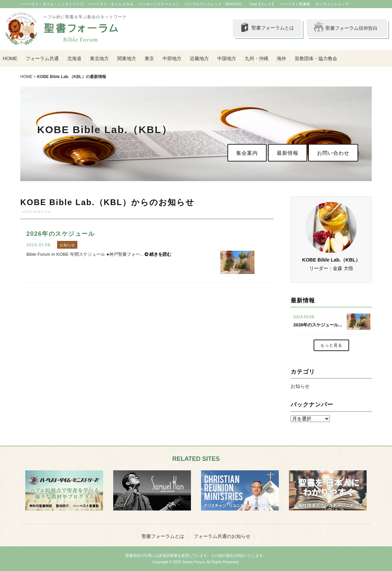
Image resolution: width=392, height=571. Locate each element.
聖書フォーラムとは (267, 28)
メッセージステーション (159, 4)
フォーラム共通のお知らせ (222, 536)
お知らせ (300, 386)
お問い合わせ (333, 153)
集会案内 (247, 153)
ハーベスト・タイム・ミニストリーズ (52, 4)
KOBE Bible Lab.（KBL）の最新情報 (72, 77)
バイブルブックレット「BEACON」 (215, 4)
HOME (10, 58)
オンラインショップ (332, 4)
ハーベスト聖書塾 (295, 4)
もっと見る (331, 345)
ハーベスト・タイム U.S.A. (111, 4)
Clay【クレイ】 (263, 4)
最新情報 (288, 153)
